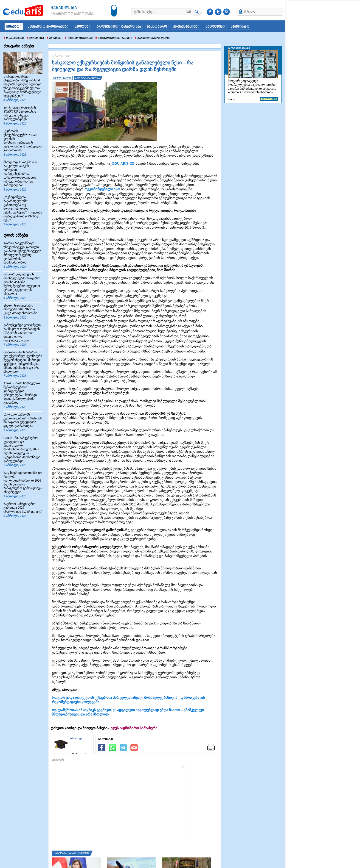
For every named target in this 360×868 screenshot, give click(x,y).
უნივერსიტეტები (79, 38)
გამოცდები (215, 27)
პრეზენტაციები (186, 27)
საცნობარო (157, 27)
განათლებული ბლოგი (153, 38)
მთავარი (14, 27)
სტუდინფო (240, 27)
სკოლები (82, 27)
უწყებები (55, 38)
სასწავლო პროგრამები (48, 27)
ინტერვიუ (35, 38)
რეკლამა (58, 760)
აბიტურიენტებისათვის (114, 38)
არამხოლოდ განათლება (65, 14)
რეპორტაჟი (14, 38)
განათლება (64, 8)
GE (189, 12)
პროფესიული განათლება (119, 27)
